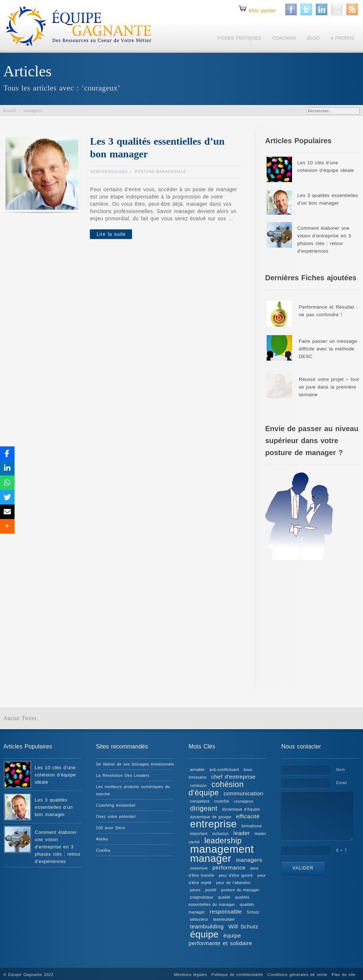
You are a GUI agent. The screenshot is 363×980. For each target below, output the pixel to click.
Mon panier (262, 11)
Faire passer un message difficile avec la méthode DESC (328, 349)
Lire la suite (111, 234)
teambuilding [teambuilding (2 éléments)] (207, 926)
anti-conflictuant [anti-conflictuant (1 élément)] (224, 770)
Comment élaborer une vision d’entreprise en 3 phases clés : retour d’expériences (58, 847)
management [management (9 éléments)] (222, 849)
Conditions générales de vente (297, 975)
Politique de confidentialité (237, 975)
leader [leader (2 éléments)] (242, 833)
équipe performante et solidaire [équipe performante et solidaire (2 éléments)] (221, 939)
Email (342, 783)
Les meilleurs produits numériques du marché (133, 790)
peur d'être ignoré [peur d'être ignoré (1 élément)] (236, 875)
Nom (340, 770)
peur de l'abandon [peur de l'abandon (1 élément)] (233, 883)
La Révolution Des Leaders (123, 775)
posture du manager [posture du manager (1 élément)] (240, 890)
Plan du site (344, 975)
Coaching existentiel (116, 805)
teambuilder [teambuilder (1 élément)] (224, 919)
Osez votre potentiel (116, 816)
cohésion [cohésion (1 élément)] (199, 786)
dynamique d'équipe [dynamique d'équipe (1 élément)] (241, 809)
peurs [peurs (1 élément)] (196, 890)
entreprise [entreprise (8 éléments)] (214, 824)
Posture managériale (161, 172)
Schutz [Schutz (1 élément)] (253, 912)
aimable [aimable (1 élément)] (198, 770)
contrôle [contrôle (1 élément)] (222, 801)
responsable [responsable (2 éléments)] (226, 911)
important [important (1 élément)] (199, 834)
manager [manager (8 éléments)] (211, 858)
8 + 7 (342, 850)
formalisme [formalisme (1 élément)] (252, 826)
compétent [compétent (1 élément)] (200, 801)
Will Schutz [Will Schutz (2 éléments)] (243, 926)
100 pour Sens (111, 828)
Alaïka (102, 839)
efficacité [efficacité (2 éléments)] (248, 816)
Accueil (10, 111)
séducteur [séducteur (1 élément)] (199, 919)
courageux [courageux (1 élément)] (244, 801)
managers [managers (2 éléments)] (249, 860)
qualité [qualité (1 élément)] (224, 897)
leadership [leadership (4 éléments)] (223, 841)
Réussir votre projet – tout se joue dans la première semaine (329, 387)
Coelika (103, 850)
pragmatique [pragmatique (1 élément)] (202, 897)
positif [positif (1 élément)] (211, 890)
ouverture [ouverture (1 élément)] (199, 868)
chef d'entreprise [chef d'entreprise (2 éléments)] (234, 777)
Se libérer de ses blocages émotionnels (135, 764)
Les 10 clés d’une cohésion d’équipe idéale (55, 775)
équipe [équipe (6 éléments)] (204, 934)
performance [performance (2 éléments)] (229, 867)
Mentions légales (191, 975)
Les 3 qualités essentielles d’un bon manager (54, 807)
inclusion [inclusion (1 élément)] (221, 834)
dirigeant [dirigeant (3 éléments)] (204, 808)
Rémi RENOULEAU (109, 172)
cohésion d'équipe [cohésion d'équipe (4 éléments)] (216, 789)
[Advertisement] (312, 622)
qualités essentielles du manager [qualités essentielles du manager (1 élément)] (219, 901)
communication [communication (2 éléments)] (244, 793)
